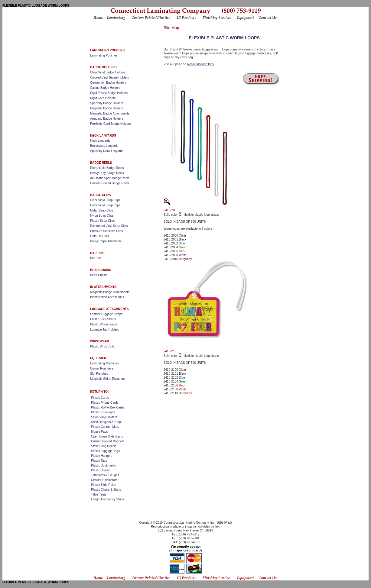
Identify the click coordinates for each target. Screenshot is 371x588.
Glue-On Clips (100, 236)
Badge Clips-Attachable (106, 241)
